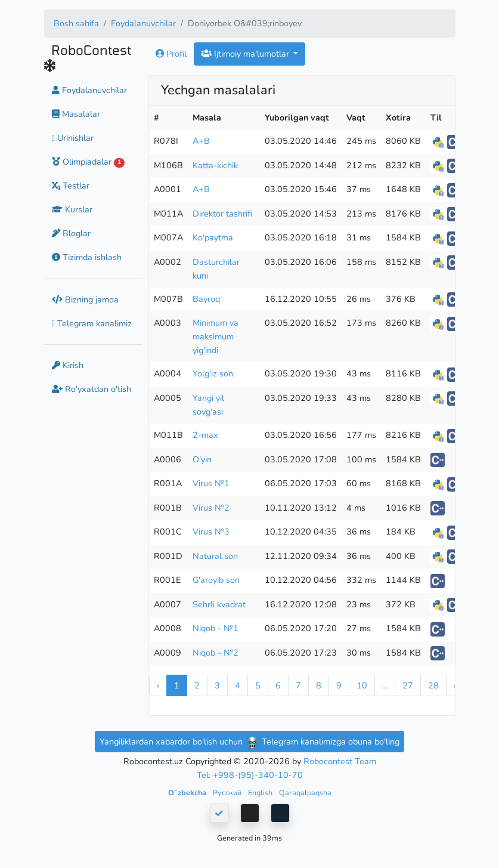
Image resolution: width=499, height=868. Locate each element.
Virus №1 (211, 483)
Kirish (68, 365)
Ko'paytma (213, 237)
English (261, 793)
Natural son (215, 556)
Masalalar (76, 114)
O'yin (202, 459)
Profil (171, 54)
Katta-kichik (215, 165)
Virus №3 (211, 532)
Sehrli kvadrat (219, 604)
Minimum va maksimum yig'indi (216, 336)
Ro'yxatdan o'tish (92, 389)
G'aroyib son (216, 580)
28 (433, 685)
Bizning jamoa (85, 299)
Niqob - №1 (216, 628)
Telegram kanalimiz (92, 323)
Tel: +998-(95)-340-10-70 (250, 775)
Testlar (71, 186)
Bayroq (206, 299)
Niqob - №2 (216, 653)
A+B (201, 141)
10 (362, 685)
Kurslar (72, 209)
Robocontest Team (340, 761)
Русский (228, 793)
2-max (205, 435)
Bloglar (71, 233)
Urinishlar (73, 138)
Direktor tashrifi (222, 214)
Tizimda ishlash (87, 257)
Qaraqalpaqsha (305, 793)
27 (408, 685)
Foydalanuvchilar (143, 23)
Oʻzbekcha (188, 793)
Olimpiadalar (89, 162)
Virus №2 (211, 508)
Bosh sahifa (76, 23)
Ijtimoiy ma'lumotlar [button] (246, 54)
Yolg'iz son (213, 373)
